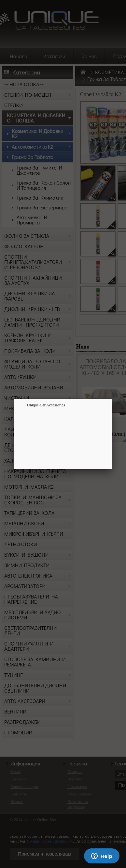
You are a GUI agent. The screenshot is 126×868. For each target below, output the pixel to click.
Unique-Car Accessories (46, 405)
